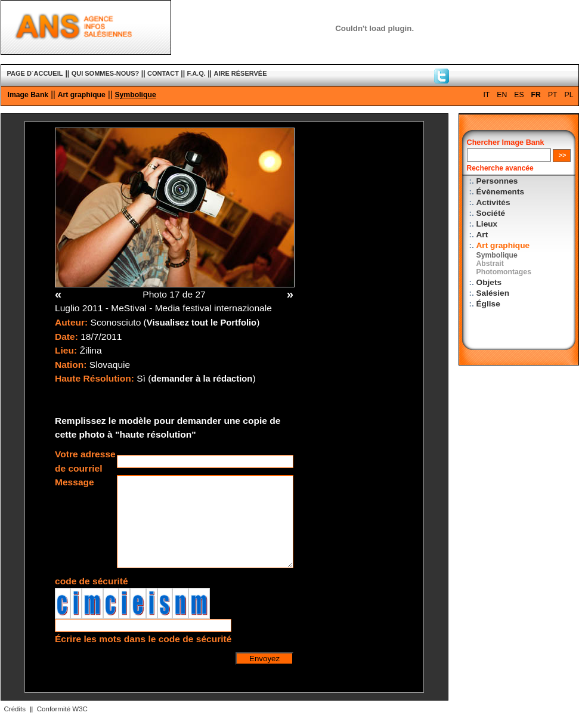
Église (488, 304)
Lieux (487, 224)
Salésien (493, 293)
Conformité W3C (62, 709)
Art (482, 235)
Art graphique (82, 95)
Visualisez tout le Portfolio (202, 323)
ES (519, 95)
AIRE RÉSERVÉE (240, 73)
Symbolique (135, 95)
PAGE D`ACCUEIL (35, 73)
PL (569, 95)
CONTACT (163, 73)
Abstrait (490, 264)
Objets (489, 282)
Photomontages (504, 272)
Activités (493, 202)
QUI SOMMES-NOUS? (106, 73)
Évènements (501, 192)
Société (491, 213)
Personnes (497, 181)
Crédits (15, 709)
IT (486, 95)
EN (502, 95)
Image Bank (28, 95)
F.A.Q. (196, 73)
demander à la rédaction (202, 379)
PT (553, 95)
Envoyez (264, 659)
